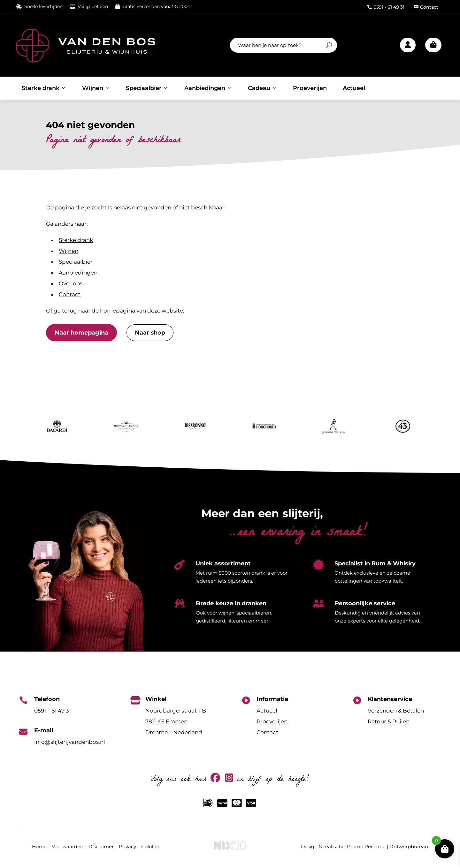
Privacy (127, 846)
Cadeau (262, 88)
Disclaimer (101, 846)
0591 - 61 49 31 (386, 7)
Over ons (71, 283)
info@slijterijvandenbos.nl (70, 742)
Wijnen (96, 88)
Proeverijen (310, 88)
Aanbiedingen (208, 88)
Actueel (354, 88)
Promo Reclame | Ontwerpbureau (387, 846)
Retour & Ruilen (389, 721)
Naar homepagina (81, 333)
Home (39, 846)
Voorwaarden (68, 846)
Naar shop (150, 333)
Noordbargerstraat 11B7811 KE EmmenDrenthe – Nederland (176, 721)
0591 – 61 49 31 (53, 711)
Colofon (150, 846)
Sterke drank (44, 88)
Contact (426, 7)
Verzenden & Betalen (396, 711)
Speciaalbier (147, 88)
